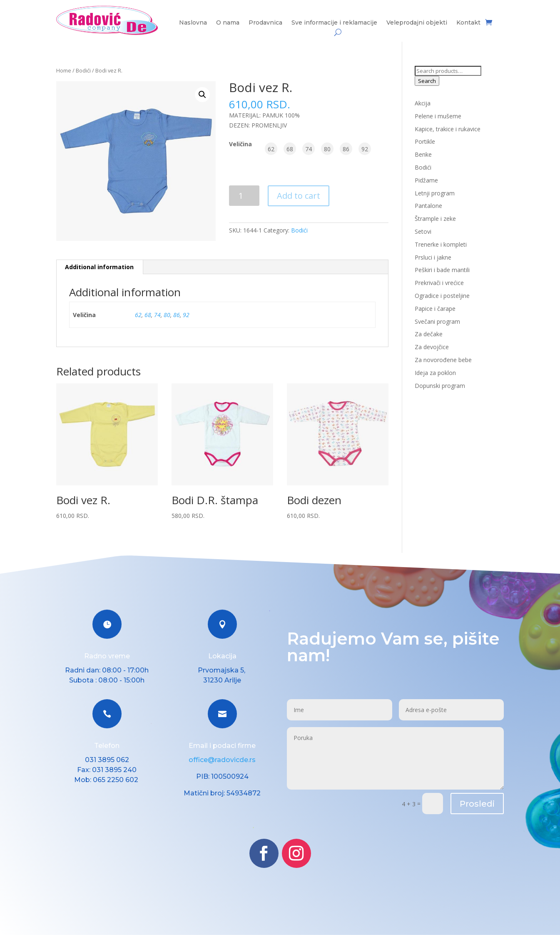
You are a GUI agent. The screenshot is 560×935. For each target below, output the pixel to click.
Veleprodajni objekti (417, 23)
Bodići (83, 70)
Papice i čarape (435, 309)
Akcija (423, 103)
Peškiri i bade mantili (442, 270)
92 (186, 315)
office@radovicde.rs (222, 760)
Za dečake (429, 334)
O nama (228, 23)
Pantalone (428, 206)
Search (427, 81)
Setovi (423, 231)
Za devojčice (432, 347)
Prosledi (477, 804)
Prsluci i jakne (433, 257)
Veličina (240, 144)
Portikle (425, 141)
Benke (423, 154)
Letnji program (435, 193)
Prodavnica (265, 23)
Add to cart (299, 196)
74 (157, 315)
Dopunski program (440, 386)
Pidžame (426, 180)
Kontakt (468, 23)
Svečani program (437, 321)
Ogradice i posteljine (442, 296)
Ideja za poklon (435, 373)
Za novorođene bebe (443, 360)
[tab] (100, 267)
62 (138, 315)
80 (167, 315)
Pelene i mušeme (438, 116)
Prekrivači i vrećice (439, 283)
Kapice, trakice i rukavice (448, 129)
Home (64, 70)
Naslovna (193, 23)
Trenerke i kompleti (441, 244)
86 (177, 315)
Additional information (99, 267)
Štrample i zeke (435, 219)
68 (148, 315)
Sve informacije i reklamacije (334, 23)
